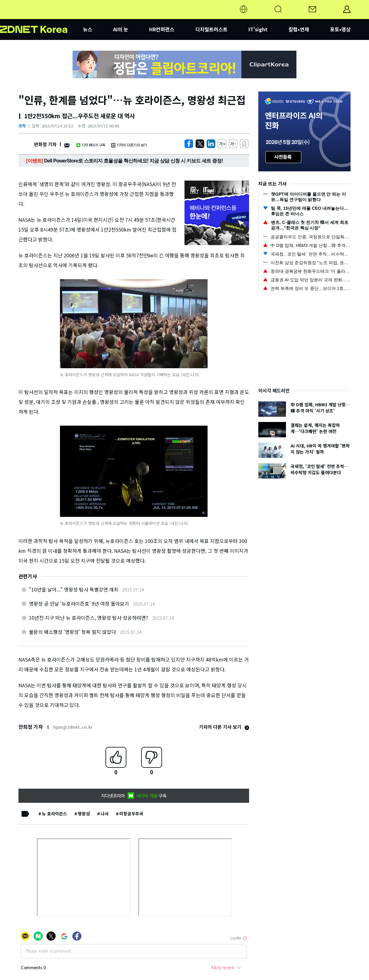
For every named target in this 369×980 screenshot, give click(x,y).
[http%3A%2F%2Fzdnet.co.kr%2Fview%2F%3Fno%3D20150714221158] (211, 144)
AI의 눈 (121, 29)
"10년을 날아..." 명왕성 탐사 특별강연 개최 (74, 589)
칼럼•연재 (299, 29)
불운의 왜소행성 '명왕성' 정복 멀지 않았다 (72, 632)
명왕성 (84, 814)
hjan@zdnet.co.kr (73, 727)
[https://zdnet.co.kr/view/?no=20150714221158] (189, 144)
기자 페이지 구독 (91, 145)
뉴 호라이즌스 (54, 814)
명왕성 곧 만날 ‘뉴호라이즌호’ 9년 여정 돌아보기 (79, 603)
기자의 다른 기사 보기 (224, 727)
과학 (22, 126)
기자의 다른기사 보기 (129, 145)
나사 (105, 814)
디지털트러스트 (211, 29)
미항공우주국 (131, 814)
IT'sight (258, 29)
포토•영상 (340, 29)
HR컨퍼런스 (162, 29)
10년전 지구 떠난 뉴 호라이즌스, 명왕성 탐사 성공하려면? (89, 618)
